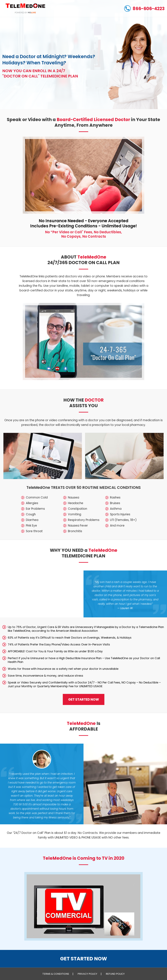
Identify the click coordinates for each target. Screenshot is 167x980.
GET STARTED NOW (84, 699)
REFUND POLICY (115, 974)
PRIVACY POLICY (87, 974)
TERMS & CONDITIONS (56, 974)
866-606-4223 (144, 8)
